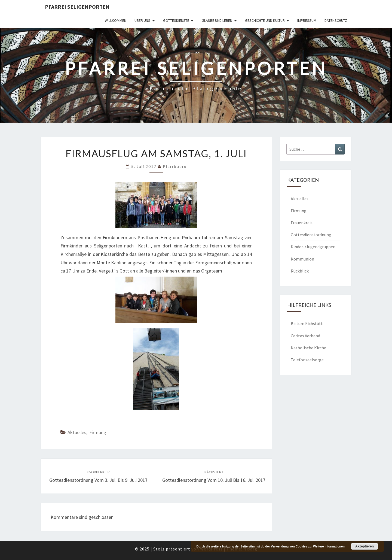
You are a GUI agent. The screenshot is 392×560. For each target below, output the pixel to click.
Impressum (307, 20)
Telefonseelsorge (307, 360)
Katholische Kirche (308, 348)
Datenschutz (336, 20)
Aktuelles (77, 432)
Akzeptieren (365, 546)
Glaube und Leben (217, 20)
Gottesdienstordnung (311, 235)
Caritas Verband (305, 336)
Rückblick (300, 271)
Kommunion (302, 259)
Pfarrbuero (175, 166)
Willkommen (116, 20)
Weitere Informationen (329, 546)
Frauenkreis (302, 223)
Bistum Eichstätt (307, 323)
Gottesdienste (176, 20)
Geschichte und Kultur (265, 20)
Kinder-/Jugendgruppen (313, 247)
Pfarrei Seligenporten (77, 7)
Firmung (98, 432)
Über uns (142, 20)
